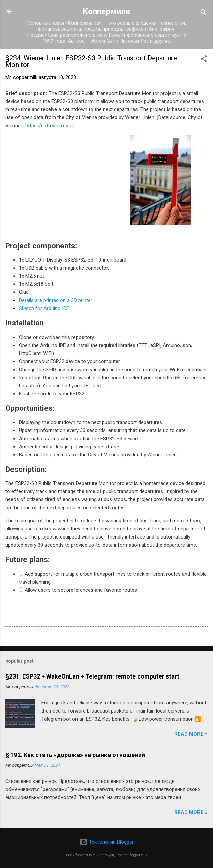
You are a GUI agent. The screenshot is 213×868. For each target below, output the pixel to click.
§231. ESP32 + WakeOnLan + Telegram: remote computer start (92, 676)
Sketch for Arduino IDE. (44, 308)
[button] (204, 60)
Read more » (191, 734)
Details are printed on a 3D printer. (56, 300)
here (98, 386)
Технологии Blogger (107, 842)
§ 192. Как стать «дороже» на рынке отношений (75, 755)
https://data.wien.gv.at (49, 126)
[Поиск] (204, 14)
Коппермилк (106, 11)
